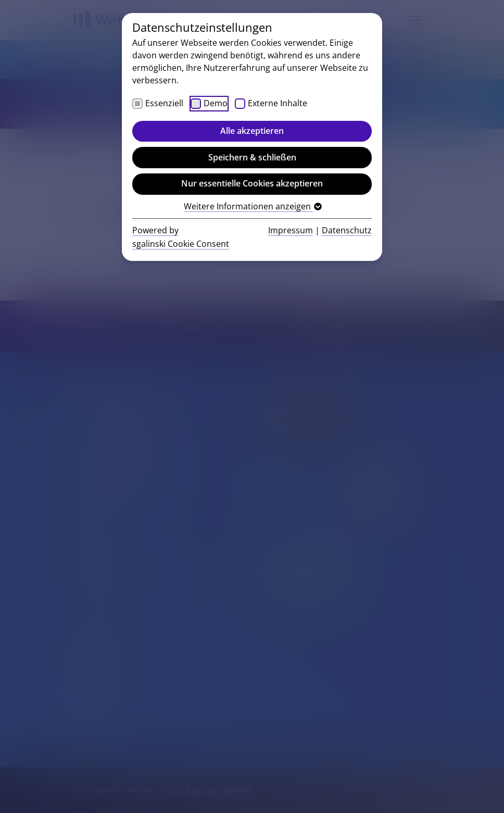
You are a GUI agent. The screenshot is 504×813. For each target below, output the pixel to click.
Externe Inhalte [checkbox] (278, 103)
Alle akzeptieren (252, 131)
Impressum (291, 230)
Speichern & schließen (252, 157)
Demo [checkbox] (216, 103)
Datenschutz (347, 230)
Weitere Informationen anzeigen (252, 206)
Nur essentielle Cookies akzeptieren (252, 183)
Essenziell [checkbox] (164, 103)
